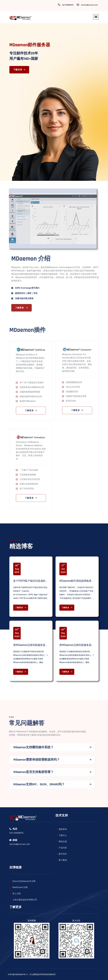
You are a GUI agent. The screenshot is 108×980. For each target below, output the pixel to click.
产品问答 (63, 848)
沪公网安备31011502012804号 (42, 974)
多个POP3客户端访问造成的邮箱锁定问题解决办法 (42, 581)
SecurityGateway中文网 (24, 881)
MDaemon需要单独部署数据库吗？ (37, 761)
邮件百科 (63, 854)
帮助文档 (63, 842)
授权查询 (63, 829)
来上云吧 (17, 894)
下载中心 (63, 835)
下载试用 (19, 70)
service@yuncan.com (89, 5)
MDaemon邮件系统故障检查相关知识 (81, 581)
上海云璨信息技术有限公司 (25, 900)
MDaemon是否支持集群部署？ (33, 773)
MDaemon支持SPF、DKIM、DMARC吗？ (39, 786)
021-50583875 (68, 5)
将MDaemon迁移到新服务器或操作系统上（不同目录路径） (47, 645)
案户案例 (63, 860)
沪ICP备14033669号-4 (18, 974)
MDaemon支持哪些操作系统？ (33, 749)
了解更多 (23, 308)
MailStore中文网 (20, 887)
